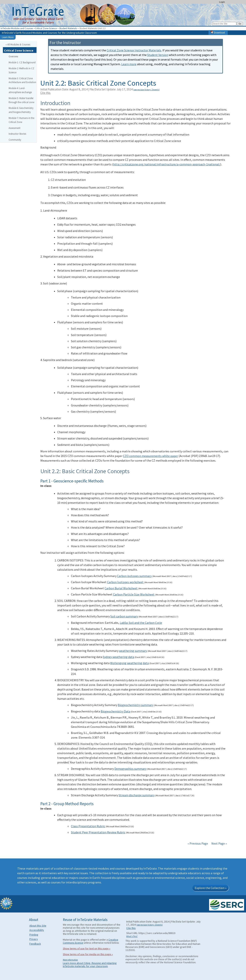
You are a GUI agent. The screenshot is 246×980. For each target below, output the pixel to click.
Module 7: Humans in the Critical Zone (21, 120)
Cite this (45, 93)
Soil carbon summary (124, 616)
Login (222, 2)
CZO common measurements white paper (150, 456)
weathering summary (133, 651)
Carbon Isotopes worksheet (125, 582)
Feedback (35, 944)
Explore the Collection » (211, 888)
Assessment (15, 128)
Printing (34, 935)
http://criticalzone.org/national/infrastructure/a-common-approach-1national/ (167, 164)
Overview (13, 56)
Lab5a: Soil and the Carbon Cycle (141, 623)
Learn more (129, 64)
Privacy (34, 939)
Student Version (158, 55)
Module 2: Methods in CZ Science (21, 70)
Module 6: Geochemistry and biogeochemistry (21, 110)
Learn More (8, 37)
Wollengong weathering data (129, 663)
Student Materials (68, 28)
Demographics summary (130, 769)
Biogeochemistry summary (136, 705)
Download (218, 33)
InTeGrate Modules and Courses (17, 28)
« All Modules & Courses (18, 44)
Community (15, 140)
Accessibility (37, 930)
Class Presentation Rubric (88, 826)
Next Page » (219, 843)
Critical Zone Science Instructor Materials (134, 50)
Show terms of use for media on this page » (88, 954)
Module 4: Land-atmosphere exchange (20, 90)
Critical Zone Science (46, 28)
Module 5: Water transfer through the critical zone (21, 100)
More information (70, 960)
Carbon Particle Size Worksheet (134, 594)
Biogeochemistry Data (116, 711)
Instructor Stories (17, 134)
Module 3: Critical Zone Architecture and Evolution (22, 80)
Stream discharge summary (137, 795)
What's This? (132, 936)
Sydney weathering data (118, 657)
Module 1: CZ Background (22, 62)
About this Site (38, 926)
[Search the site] (224, 24)
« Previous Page (198, 843)
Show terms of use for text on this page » (87, 948)
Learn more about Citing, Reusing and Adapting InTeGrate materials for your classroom (90, 965)
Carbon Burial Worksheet (121, 588)
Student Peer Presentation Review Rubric (98, 832)
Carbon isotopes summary (134, 576)
